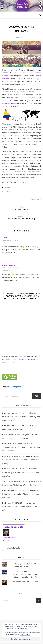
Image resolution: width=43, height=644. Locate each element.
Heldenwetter (8, 76)
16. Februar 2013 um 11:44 (10, 268)
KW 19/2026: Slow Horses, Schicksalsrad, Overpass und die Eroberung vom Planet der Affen (21, 417)
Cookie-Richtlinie (25, 635)
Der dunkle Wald (9, 537)
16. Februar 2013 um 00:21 (10, 240)
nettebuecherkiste (11, 435)
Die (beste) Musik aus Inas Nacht (25, 582)
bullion (6, 444)
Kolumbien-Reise (9, 103)
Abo (36, 396)
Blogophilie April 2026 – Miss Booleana (21, 456)
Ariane (5, 238)
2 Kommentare (35, 199)
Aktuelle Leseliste (14, 527)
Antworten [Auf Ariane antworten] (6, 243)
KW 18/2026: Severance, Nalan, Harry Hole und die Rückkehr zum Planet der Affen (21, 472)
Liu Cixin (7, 540)
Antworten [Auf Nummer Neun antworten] (6, 271)
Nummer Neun (9, 266)
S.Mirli (5, 481)
